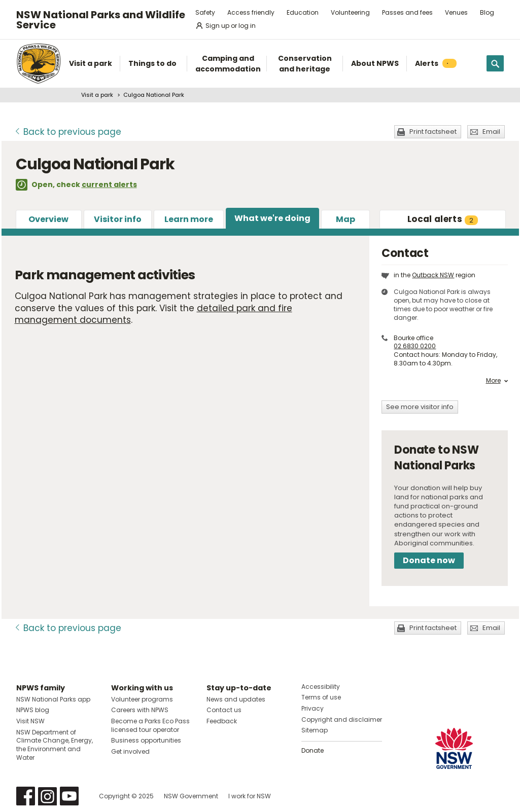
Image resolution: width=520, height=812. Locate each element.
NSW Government (191, 796)
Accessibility (321, 687)
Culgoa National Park (154, 95)
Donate (313, 750)
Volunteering (350, 12)
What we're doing (272, 218)
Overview (48, 219)
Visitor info (118, 219)
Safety (205, 12)
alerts (443, 219)
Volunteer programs (142, 699)
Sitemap (315, 730)
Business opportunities (146, 740)
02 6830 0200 (415, 346)
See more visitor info (420, 407)
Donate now (429, 560)
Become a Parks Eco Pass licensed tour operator (150, 725)
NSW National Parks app (53, 699)
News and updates (236, 699)
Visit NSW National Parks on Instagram (47, 796)
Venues (456, 12)
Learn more (189, 219)
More (497, 381)
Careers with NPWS (140, 710)
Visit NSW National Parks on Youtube (69, 796)
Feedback (222, 721)
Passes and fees (407, 12)
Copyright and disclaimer (342, 719)
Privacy (313, 708)
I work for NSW (250, 796)
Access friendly (251, 12)
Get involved (130, 751)
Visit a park (97, 95)
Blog (487, 12)
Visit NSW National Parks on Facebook (26, 796)
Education (303, 12)
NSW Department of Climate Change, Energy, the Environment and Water (55, 745)
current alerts (109, 184)
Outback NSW (433, 275)
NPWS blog (33, 710)
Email (491, 132)
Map (345, 219)
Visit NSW (30, 721)
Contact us (224, 710)
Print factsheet (433, 132)
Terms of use (321, 697)
